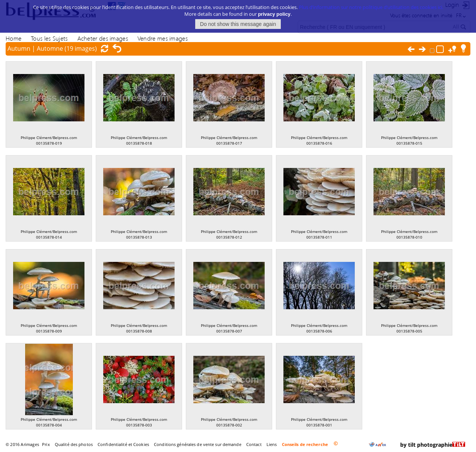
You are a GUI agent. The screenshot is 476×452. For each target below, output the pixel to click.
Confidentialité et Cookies (123, 444)
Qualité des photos (74, 444)
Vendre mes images (163, 38)
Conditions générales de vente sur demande (198, 444)
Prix (46, 444)
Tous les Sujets (49, 38)
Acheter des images (103, 38)
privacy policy (274, 10)
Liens (272, 444)
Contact (254, 444)
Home (14, 38)
